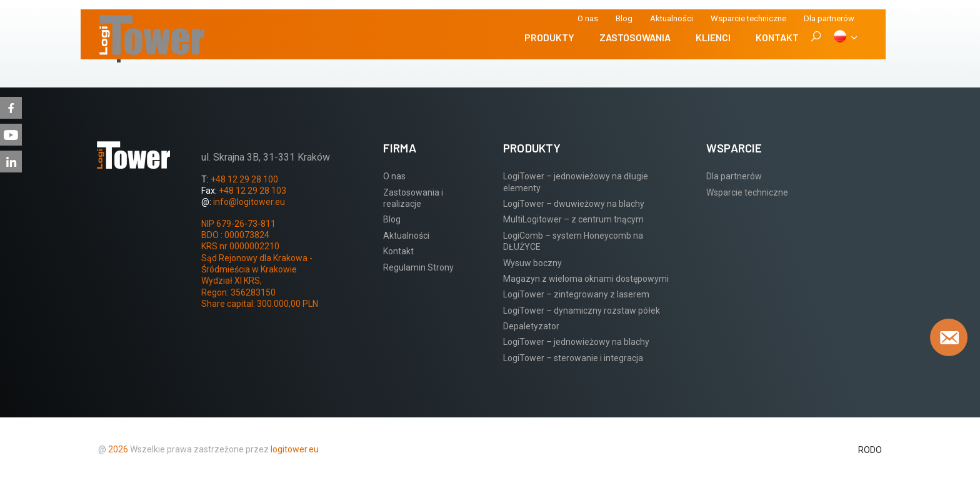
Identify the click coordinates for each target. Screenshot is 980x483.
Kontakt (777, 37)
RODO (870, 450)
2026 (118, 449)
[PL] (845, 37)
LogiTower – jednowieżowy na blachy (576, 342)
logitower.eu (294, 449)
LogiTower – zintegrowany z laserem (576, 294)
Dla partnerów (734, 176)
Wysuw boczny (532, 263)
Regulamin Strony (418, 267)
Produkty (549, 37)
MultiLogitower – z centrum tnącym (573, 219)
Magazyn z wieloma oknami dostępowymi (586, 279)
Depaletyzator (531, 326)
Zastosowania (635, 37)
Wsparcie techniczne (748, 18)
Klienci (713, 37)
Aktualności (672, 18)
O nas (588, 18)
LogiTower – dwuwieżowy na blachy (574, 204)
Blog (624, 18)
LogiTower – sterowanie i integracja (573, 358)
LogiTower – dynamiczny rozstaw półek (582, 311)
